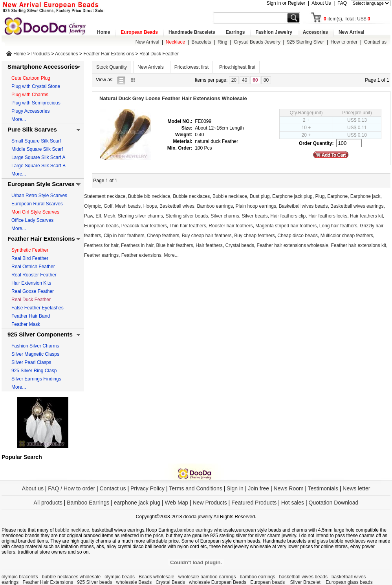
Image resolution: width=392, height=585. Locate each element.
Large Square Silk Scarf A (38, 157)
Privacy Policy (147, 488)
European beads (101, 226)
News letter (356, 488)
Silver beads (255, 216)
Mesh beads (128, 206)
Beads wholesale (157, 577)
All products (48, 503)
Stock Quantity (112, 67)
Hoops (150, 206)
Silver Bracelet (306, 582)
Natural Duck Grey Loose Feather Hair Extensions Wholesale (173, 98)
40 (245, 80)
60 (255, 80)
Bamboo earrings (215, 206)
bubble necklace (72, 530)
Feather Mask (26, 324)
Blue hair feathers (174, 245)
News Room (289, 488)
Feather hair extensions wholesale (293, 245)
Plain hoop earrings (256, 206)
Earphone (337, 196)
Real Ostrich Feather (33, 267)
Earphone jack (365, 196)
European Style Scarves (41, 184)
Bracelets (201, 42)
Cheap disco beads (298, 236)
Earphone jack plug (292, 196)
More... (19, 119)
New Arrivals (151, 67)
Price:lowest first (191, 67)
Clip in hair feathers (124, 236)
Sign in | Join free (248, 488)
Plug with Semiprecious (36, 103)
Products (41, 54)
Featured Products (254, 503)
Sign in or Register (286, 3)
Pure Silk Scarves (32, 129)
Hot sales (293, 503)
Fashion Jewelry (274, 32)
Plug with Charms (30, 95)
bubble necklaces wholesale (71, 577)
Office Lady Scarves (32, 220)
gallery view (135, 80)
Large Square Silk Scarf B (38, 166)
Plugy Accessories (30, 111)
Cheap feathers (163, 236)
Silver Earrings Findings (36, 379)
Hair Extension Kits (31, 283)
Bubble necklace (230, 196)
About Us (321, 3)
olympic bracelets (20, 577)
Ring (223, 42)
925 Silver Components (40, 334)
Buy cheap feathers (254, 236)
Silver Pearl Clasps (31, 362)
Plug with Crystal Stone (36, 86)
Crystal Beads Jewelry (257, 42)
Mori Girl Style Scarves (35, 212)
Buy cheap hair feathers (207, 236)
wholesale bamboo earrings (207, 577)
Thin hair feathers (188, 226)
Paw (89, 216)
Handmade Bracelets (192, 32)
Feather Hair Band (31, 316)
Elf (98, 216)
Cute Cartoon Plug (31, 78)
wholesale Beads (134, 582)
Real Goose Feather (33, 291)
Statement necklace (105, 196)
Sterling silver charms (140, 216)
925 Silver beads (94, 582)
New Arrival (352, 32)
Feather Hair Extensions (109, 54)
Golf (108, 206)
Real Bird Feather (30, 258)
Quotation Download (334, 503)
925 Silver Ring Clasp (34, 371)
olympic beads (120, 577)
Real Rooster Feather (34, 275)
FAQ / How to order (71, 488)
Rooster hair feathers (231, 226)
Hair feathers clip (288, 216)
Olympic (93, 206)
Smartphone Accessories (43, 67)
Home (103, 32)
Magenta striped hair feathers (286, 226)
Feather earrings (101, 255)
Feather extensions (141, 255)
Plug (320, 196)
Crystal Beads (170, 582)
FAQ (342, 3)
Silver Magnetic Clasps (35, 354)
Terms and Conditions (195, 488)
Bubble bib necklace (149, 196)
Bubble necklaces (191, 196)
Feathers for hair (101, 245)
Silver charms (225, 216)
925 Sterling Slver (305, 42)
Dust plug (260, 196)
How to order (344, 42)
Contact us (375, 42)
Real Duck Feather (159, 54)
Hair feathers (209, 245)
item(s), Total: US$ (347, 19)
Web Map (176, 503)
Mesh (109, 216)
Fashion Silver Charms (35, 346)
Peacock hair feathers (144, 226)
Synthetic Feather (30, 250)
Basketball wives (177, 206)
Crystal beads (240, 245)
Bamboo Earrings (88, 503)
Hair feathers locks (328, 216)
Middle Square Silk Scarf (37, 149)
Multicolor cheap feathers (347, 236)
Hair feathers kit (366, 216)
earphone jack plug (137, 503)
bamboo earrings (195, 530)
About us (33, 488)
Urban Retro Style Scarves (39, 196)
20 (234, 80)
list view (123, 80)
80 (266, 80)
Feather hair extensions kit (358, 245)
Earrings (235, 32)
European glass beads (349, 582)
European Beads (139, 32)
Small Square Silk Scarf (36, 141)
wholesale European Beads (218, 582)
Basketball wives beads (303, 206)
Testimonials (323, 488)
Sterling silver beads (187, 216)
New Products (210, 503)
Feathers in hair (137, 245)
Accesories (315, 32)
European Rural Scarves (37, 204)
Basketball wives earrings (357, 206)
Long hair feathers (338, 226)
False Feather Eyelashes (38, 308)
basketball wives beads (303, 577)
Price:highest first (237, 67)
